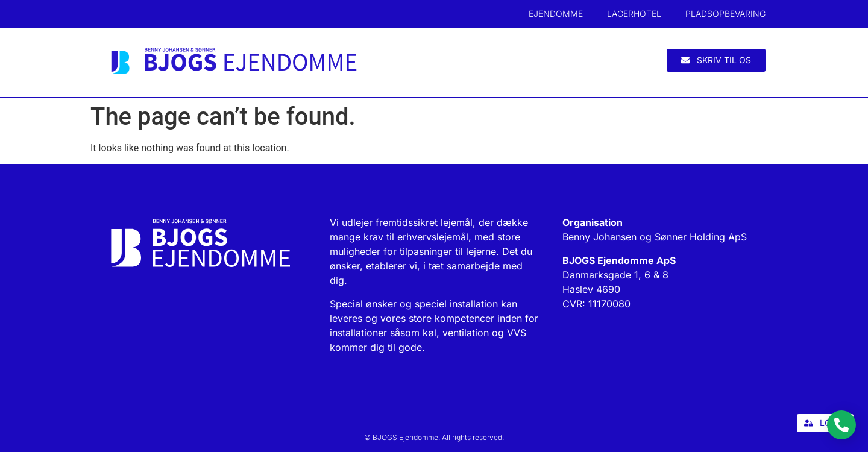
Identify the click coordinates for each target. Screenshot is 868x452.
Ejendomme (556, 14)
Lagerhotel (634, 14)
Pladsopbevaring (725, 14)
